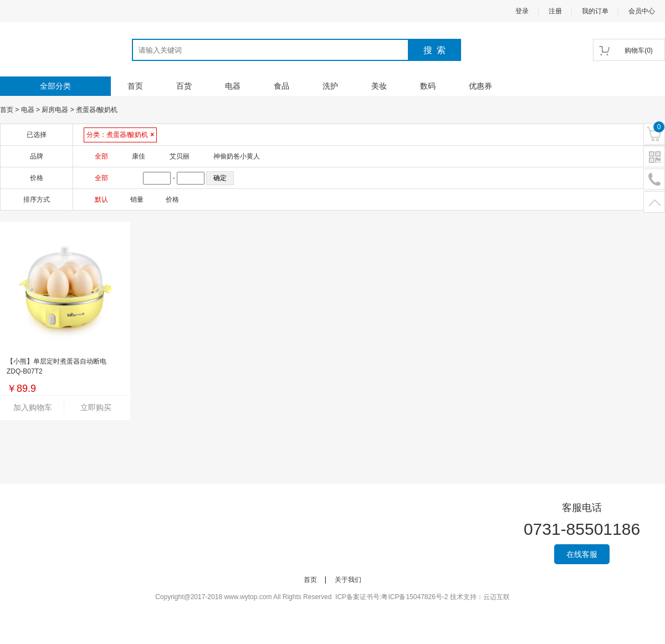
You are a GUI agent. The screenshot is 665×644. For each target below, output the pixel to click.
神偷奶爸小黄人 (237, 156)
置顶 (654, 203)
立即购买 (96, 407)
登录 (522, 11)
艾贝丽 (180, 156)
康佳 (139, 156)
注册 (555, 11)
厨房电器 (55, 110)
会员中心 (642, 11)
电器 (233, 86)
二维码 (654, 157)
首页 (135, 86)
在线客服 (582, 554)
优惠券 (480, 86)
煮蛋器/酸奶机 (97, 110)
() (639, 50)
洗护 (330, 86)
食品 (282, 86)
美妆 (379, 86)
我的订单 (595, 11)
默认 (101, 200)
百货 (184, 86)
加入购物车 (33, 407)
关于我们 (348, 580)
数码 (428, 86)
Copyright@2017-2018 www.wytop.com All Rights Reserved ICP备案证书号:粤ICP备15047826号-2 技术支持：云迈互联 (332, 597)
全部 (101, 156)
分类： (120, 135)
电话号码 (654, 180)
